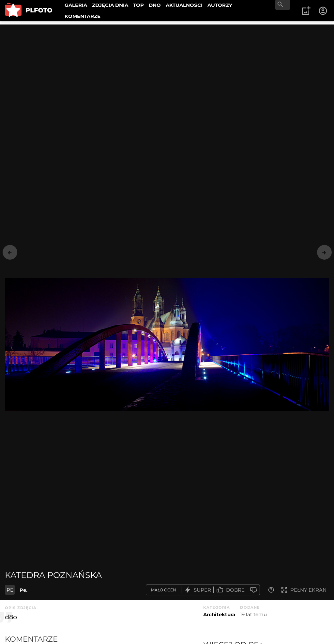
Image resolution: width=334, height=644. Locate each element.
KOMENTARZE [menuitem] (83, 16)
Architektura (219, 614)
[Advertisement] (167, 70)
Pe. (23, 590)
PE (10, 590)
